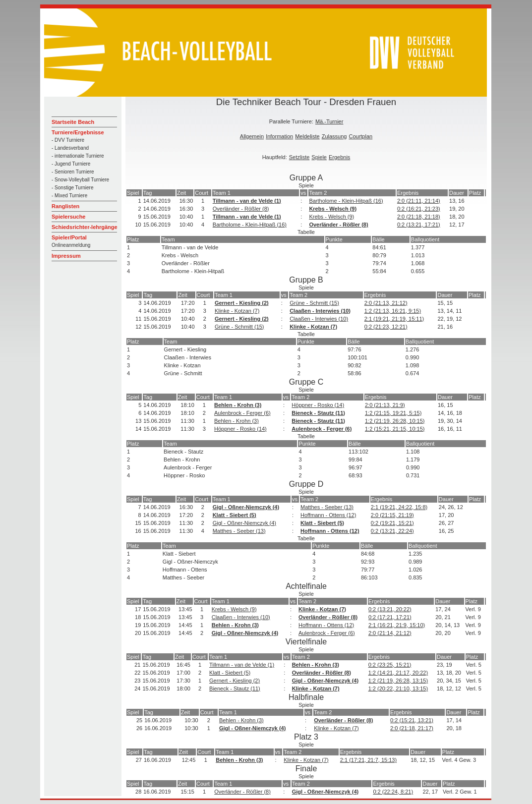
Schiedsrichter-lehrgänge (85, 227)
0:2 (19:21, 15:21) (392, 523)
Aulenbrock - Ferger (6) (242, 413)
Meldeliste (307, 136)
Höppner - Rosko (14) (318, 405)
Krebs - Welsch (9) (333, 209)
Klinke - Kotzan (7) (237, 311)
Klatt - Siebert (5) (235, 515)
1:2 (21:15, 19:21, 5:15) (393, 413)
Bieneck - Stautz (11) (318, 413)
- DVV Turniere (68, 140)
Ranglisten (65, 206)
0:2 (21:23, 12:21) (386, 327)
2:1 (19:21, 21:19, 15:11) (394, 319)
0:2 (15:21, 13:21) (412, 720)
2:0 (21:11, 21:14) (419, 201)
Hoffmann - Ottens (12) (328, 515)
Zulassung (334, 136)
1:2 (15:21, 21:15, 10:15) (395, 429)
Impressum (66, 256)
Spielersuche (68, 217)
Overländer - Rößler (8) (241, 209)
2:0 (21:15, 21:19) (392, 515)
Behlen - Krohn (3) (238, 405)
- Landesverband (70, 148)
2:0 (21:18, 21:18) (419, 217)
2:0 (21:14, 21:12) (390, 633)
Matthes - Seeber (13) (327, 507)
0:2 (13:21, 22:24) (392, 531)
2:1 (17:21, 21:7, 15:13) (368, 760)
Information (279, 136)
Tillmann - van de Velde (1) (247, 201)
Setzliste (299, 157)
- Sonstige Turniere (73, 188)
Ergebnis (339, 157)
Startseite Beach (73, 122)
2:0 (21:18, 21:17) (412, 728)
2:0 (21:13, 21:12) (386, 303)
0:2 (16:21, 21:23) (419, 209)
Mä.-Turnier (329, 121)
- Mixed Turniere (69, 196)
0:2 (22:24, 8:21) (393, 792)
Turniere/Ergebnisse (78, 132)
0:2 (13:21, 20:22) (390, 609)
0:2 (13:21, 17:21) (419, 225)
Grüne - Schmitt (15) (314, 303)
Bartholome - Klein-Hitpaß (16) (346, 201)
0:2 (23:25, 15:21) (390, 665)
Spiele (319, 157)
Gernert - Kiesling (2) (242, 303)
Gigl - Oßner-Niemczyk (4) (246, 507)
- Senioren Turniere (73, 172)
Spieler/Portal (69, 237)
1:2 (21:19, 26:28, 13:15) (398, 681)
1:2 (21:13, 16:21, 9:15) (393, 311)
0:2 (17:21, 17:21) (390, 617)
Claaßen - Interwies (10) (320, 311)
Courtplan (360, 136)
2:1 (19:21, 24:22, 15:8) (399, 507)
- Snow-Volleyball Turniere (80, 180)
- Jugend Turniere (71, 164)
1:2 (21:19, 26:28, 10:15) (395, 421)
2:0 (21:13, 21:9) (385, 405)
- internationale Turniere (78, 156)
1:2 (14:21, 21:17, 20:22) (398, 673)
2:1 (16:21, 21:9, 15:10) (397, 625)
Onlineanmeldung (71, 245)
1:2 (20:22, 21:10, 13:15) (398, 689)
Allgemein (252, 136)
